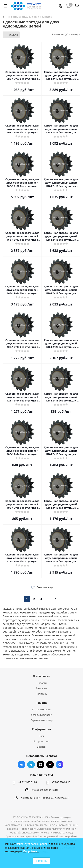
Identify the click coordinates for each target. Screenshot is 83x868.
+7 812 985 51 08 (28, 782)
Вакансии (42, 688)
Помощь (42, 703)
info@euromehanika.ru (45, 790)
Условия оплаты (41, 709)
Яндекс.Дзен (41, 765)
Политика (41, 694)
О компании (42, 676)
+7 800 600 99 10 (61, 782)
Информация (41, 729)
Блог (42, 736)
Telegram (31, 765)
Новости (42, 683)
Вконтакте (22, 765)
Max (60, 765)
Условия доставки (41, 715)
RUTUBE (50, 765)
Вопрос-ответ (41, 741)
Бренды (41, 747)
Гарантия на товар (42, 720)
